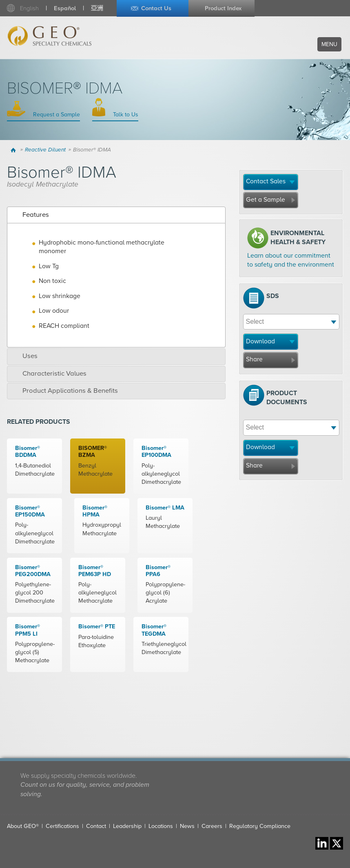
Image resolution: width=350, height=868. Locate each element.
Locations (161, 826)
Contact (96, 826)
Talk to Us (125, 115)
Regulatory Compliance (260, 826)
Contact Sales (266, 181)
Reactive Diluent (45, 150)
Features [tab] (30, 215)
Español (65, 8)
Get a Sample (266, 200)
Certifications (62, 826)
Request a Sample (56, 115)
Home (14, 150)
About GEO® (23, 826)
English (29, 8)
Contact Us (156, 8)
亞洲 (97, 8)
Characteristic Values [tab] (49, 374)
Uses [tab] (24, 356)
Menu (329, 44)
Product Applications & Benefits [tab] (64, 391)
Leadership (127, 826)
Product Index (223, 8)
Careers (212, 826)
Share (254, 359)
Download (260, 341)
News (187, 826)
